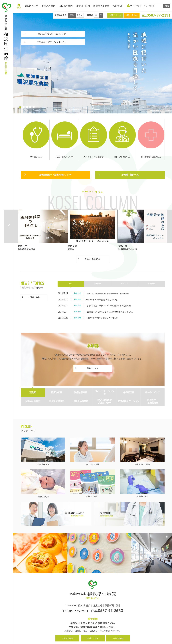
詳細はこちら (93, 357)
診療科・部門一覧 (130, 162)
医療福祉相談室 (33, 390)
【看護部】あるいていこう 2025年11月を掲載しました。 (113, 301)
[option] (43, 218)
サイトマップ (136, 6)
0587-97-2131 (79, 600)
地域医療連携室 (57, 390)
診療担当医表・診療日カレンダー (55, 162)
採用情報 (117, 6)
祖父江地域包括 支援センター (105, 390)
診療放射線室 (81, 382)
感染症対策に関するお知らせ (53, 35)
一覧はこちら (34, 285)
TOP (19, 6)
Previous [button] (16, 214)
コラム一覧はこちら (93, 247)
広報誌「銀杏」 (93, 472)
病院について (31, 6)
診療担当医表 (67, 627)
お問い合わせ (131, 15)
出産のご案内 (43, 473)
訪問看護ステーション (129, 390)
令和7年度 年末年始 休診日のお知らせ (104, 307)
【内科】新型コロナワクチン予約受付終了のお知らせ (112, 295)
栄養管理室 (129, 382)
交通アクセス (115, 15)
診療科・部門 (83, 6)
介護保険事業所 (81, 390)
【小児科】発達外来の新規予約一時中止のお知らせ (111, 282)
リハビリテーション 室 (105, 382)
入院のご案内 (66, 6)
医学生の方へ (142, 472)
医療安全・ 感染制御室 (153, 390)
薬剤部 (33, 382)
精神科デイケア (153, 382)
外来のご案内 (49, 6)
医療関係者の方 (101, 6)
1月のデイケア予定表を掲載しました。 (105, 289)
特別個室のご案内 (142, 441)
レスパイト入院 (93, 441)
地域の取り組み (43, 441)
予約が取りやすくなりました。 (53, 47)
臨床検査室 (57, 382)
